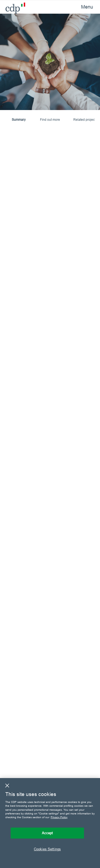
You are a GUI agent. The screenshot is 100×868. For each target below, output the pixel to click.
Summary (19, 120)
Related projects (85, 120)
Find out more (50, 120)
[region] (50, 823)
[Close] (7, 786)
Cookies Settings (47, 849)
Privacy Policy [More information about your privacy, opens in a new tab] (59, 817)
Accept (47, 833)
